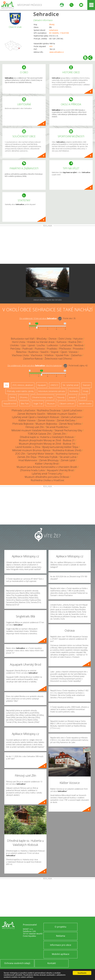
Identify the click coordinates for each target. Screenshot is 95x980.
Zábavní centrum (67, 404)
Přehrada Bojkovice (23, 424)
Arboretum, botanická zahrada (52, 391)
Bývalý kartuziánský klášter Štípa (60, 447)
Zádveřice (76, 355)
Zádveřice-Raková (33, 359)
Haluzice (78, 339)
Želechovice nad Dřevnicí (58, 359)
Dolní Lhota (65, 339)
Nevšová (79, 345)
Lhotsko (14, 345)
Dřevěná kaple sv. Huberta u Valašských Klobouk (47, 437)
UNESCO (54, 385)
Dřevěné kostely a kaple (42, 397)
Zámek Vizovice (46, 420)
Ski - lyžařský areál (71, 385)
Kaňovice (62, 342)
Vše (6, 385)
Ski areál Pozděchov (57, 427)
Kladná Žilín (75, 342)
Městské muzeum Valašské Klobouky (32, 430)
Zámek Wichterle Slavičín (31, 414)
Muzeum (51, 404)
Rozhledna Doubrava (49, 410)
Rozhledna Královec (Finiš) (67, 450)
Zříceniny (24, 397)
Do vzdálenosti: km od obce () (35, 366)
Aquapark (42, 385)
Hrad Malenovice (28, 460)
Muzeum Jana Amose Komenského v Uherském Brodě (47, 467)
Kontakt (52, 963)
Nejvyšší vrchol (10, 404)
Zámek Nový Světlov (70, 424)
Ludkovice (52, 345)
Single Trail (38, 404)
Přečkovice (65, 349)
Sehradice (46, 14)
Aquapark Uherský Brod (60, 470)
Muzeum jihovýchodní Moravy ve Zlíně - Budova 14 (47, 444)
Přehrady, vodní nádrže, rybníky (20, 391)
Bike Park (25, 404)
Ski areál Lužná (68, 457)
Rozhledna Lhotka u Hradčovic (48, 480)
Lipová (31, 345)
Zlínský (52, 24)
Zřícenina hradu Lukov (32, 470)
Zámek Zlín (59, 434)
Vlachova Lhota (20, 355)
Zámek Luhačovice (71, 417)
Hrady (86, 391)
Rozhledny (74, 391)
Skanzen (86, 385)
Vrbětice (49, 355)
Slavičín (44, 352)
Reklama (61, 936)
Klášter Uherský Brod (47, 464)
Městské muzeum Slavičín (62, 414)
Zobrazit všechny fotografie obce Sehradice (48, 300)
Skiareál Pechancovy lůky (68, 430)
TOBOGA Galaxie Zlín (39, 434)
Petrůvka (15, 349)
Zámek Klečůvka (66, 420)
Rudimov (33, 352)
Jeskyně (72, 397)
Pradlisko (52, 349)
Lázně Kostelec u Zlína (28, 447)
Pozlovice (40, 349)
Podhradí (28, 349)
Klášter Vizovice (27, 420)
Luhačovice (53, 30)
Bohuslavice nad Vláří (23, 339)
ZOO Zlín (20, 454)
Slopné (55, 352)
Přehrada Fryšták (48, 457)
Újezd (64, 352)
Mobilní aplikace (61, 954)
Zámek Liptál (68, 460)
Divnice (53, 339)
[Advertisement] (47, 245)
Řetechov (21, 352)
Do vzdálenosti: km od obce (38, 318)
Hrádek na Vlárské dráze (41, 342)
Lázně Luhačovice (72, 410)
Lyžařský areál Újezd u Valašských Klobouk (35, 417)
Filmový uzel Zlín (35, 427)
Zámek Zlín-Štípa (27, 457)
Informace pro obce (61, 945)
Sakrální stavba (85, 404)
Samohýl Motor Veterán (41, 454)
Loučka (41, 345)
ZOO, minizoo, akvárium (23, 385)
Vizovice (73, 352)
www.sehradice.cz (57, 52)
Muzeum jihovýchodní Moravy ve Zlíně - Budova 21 (47, 440)
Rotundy (61, 397)
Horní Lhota (19, 342)
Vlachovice (37, 355)
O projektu (60, 927)
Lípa (23, 345)
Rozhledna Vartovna (67, 454)
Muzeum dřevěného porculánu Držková (47, 477)
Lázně (83, 397)
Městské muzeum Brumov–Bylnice (31, 450)
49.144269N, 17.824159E (59, 33)
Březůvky (42, 339)
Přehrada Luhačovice (23, 410)
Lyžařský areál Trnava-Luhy (47, 474)
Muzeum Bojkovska (46, 424)
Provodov (78, 349)
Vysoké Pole (62, 355)
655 (51, 46)
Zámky (12, 397)
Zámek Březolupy (49, 460)
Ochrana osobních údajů (17, 963)
